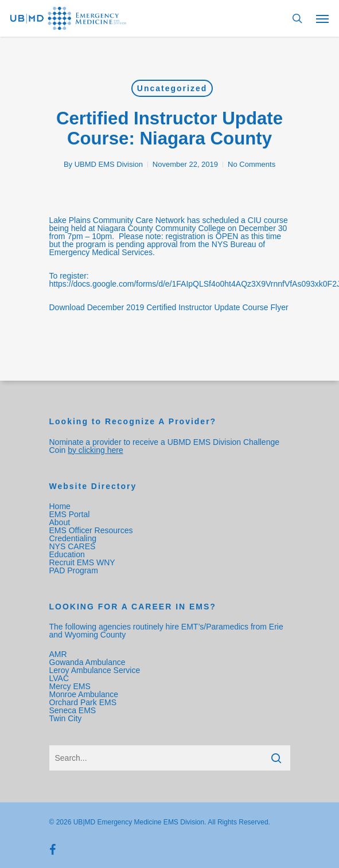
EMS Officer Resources (91, 530)
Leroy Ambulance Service (95, 670)
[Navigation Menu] (322, 18)
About (60, 522)
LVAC (60, 678)
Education (67, 554)
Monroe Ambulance (84, 694)
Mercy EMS (70, 686)
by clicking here (96, 450)
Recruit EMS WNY (83, 562)
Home (60, 506)
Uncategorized (172, 88)
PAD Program (74, 570)
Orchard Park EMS (83, 702)
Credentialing (73, 538)
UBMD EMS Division (109, 164)
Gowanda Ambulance (87, 662)
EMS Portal (70, 514)
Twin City (67, 718)
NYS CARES (74, 546)
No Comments (252, 164)
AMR (58, 654)
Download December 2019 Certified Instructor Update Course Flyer (169, 307)
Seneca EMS (74, 710)
